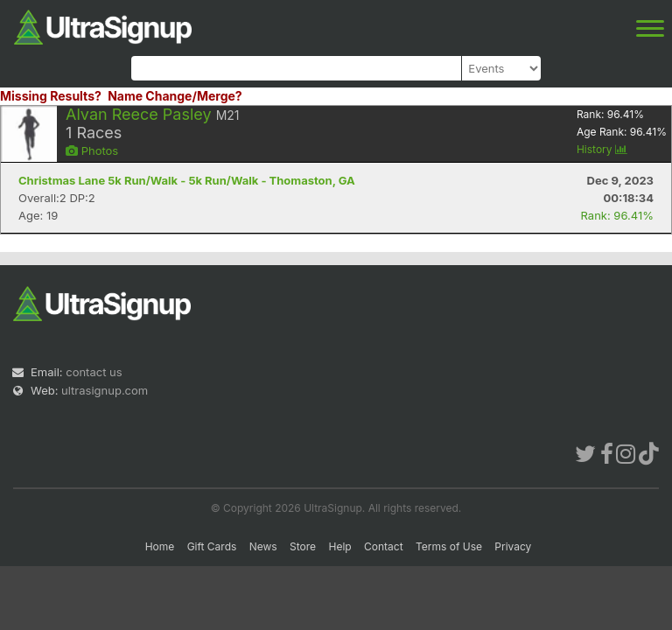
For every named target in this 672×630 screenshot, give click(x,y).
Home (160, 546)
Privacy (513, 546)
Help (339, 546)
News (263, 546)
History (602, 149)
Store (303, 546)
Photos (92, 150)
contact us (94, 372)
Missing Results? (51, 96)
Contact (384, 546)
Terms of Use (449, 546)
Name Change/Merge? (175, 96)
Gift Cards (212, 546)
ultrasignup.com (105, 390)
